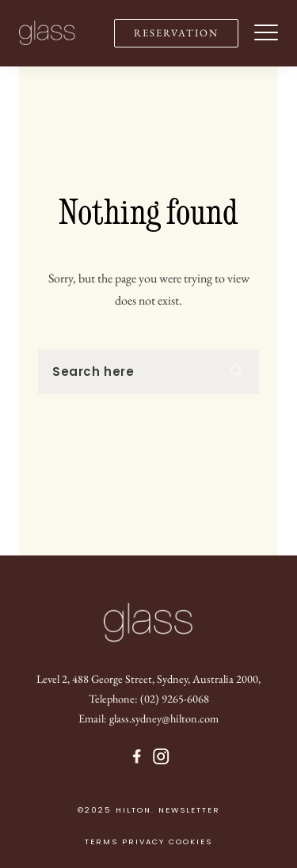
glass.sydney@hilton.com (164, 718)
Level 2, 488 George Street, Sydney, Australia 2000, (148, 678)
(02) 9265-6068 (175, 698)
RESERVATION (176, 33)
